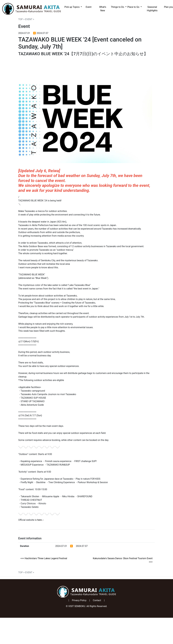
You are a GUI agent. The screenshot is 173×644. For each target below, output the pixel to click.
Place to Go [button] (134, 7)
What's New (103, 9)
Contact (97, 600)
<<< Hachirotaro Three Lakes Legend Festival (44, 558)
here (39, 520)
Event (89, 7)
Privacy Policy (79, 600)
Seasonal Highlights (152, 9)
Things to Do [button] (118, 7)
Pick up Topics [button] (72, 7)
